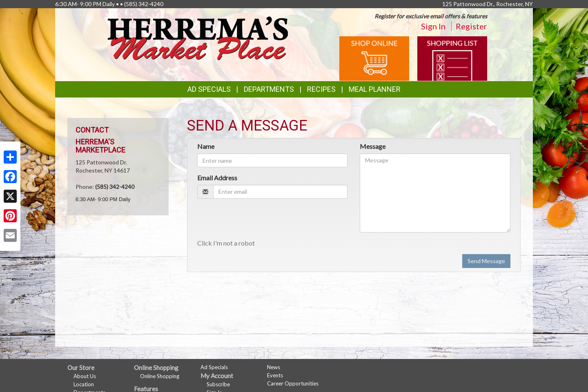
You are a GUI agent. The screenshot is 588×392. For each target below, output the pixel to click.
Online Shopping (160, 376)
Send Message (486, 261)
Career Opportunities (293, 383)
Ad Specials (209, 89)
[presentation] (259, 221)
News (274, 367)
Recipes (321, 89)
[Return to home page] (198, 38)
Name (206, 146)
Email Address (217, 178)
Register (471, 26)
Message (373, 146)
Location (84, 384)
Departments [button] (269, 89)
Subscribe (218, 384)
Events (275, 375)
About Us (85, 376)
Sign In (433, 26)
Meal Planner (375, 89)
